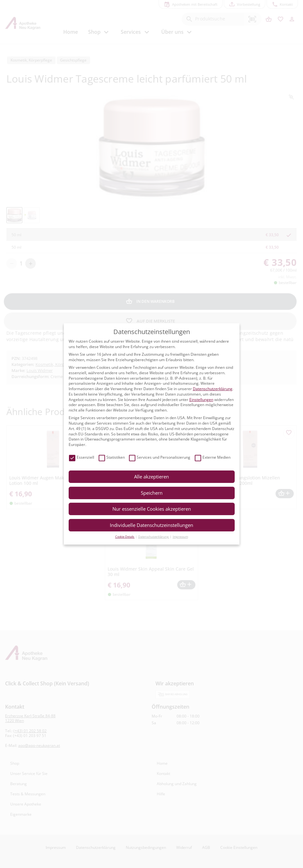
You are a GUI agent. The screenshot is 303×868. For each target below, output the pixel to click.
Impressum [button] (180, 537)
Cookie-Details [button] (125, 537)
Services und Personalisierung (160, 458)
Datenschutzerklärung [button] (154, 537)
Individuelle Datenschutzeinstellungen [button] (151, 525)
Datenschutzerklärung (213, 389)
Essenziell (82, 458)
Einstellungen (201, 400)
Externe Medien (213, 458)
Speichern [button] (152, 493)
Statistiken (112, 458)
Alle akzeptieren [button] (151, 477)
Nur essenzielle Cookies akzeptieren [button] (152, 509)
